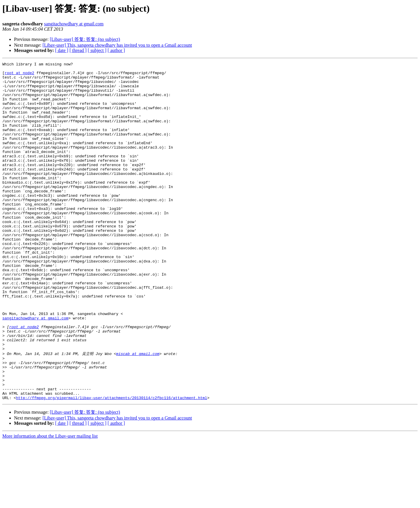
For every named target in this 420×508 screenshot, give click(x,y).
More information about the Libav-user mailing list (50, 503)
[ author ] (116, 50)
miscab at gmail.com (138, 412)
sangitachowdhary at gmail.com (74, 24)
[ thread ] (78, 50)
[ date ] (62, 50)
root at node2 (19, 75)
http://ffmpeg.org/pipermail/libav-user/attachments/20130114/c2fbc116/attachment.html (112, 464)
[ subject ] (97, 50)
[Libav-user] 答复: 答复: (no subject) (85, 39)
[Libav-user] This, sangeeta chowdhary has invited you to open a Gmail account (117, 45)
